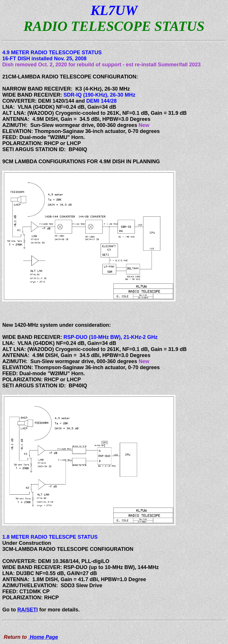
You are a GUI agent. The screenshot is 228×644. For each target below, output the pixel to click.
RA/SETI (28, 610)
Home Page (43, 637)
